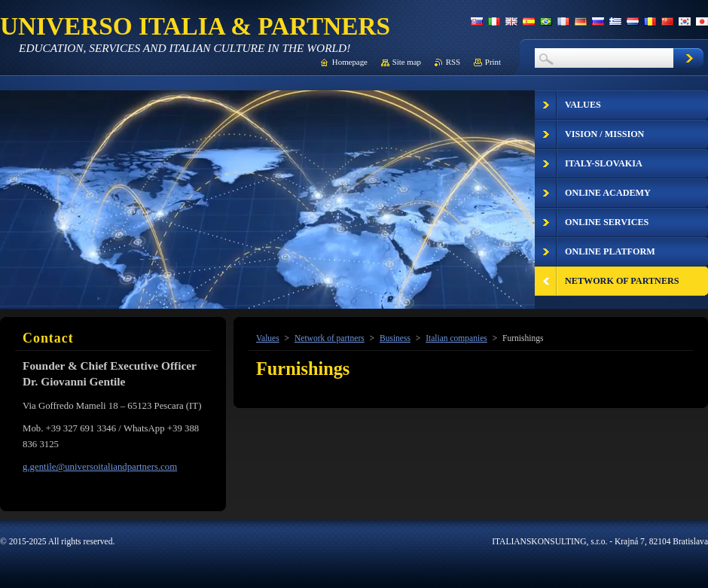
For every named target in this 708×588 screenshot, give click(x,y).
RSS (453, 62)
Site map (407, 62)
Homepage (350, 62)
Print (493, 62)
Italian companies (456, 338)
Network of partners (330, 338)
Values (268, 338)
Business (395, 338)
